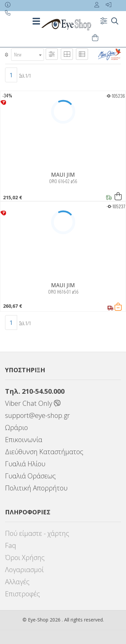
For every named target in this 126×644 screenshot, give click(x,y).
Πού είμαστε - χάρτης (37, 533)
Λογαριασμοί (24, 570)
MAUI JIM (63, 175)
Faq (11, 545)
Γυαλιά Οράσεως (30, 476)
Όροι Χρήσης (25, 557)
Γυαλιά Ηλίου (25, 464)
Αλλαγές (17, 582)
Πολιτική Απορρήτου (36, 488)
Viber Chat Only (33, 403)
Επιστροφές (23, 594)
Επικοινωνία (24, 440)
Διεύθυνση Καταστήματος (44, 452)
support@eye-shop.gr (37, 415)
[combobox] (28, 55)
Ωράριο (16, 427)
